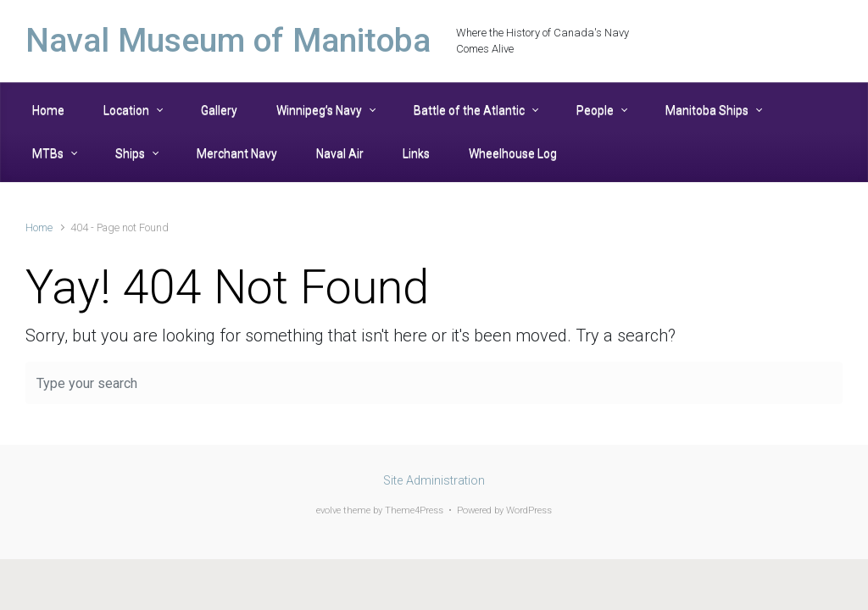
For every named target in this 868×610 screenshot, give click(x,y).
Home (39, 227)
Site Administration (434, 481)
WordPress (529, 510)
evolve (328, 510)
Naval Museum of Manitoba (228, 41)
